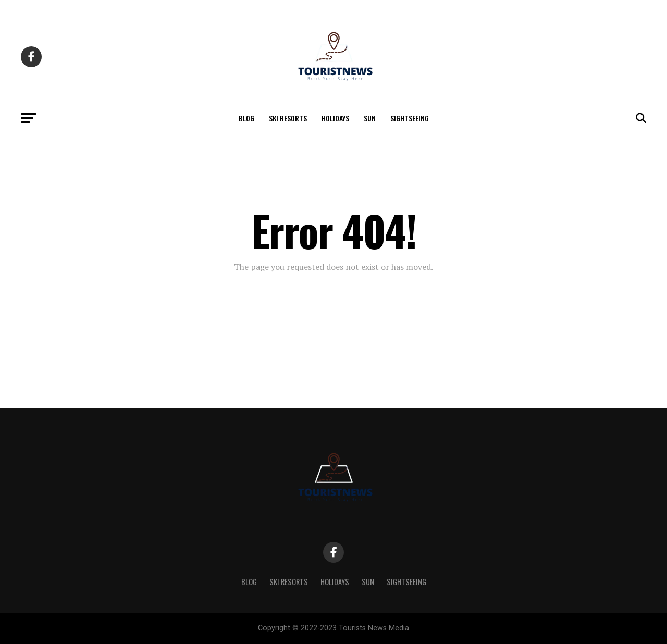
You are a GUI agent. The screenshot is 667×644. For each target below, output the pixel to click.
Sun (370, 118)
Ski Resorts (288, 118)
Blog (246, 118)
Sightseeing (410, 118)
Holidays (335, 118)
